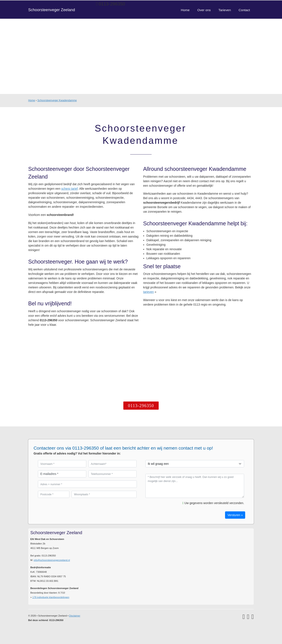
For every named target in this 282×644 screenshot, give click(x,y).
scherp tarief (69, 189)
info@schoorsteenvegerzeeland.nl (52, 560)
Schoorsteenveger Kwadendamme (57, 100)
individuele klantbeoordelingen (51, 597)
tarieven (149, 292)
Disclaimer (75, 616)
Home (32, 100)
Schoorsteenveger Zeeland (52, 10)
